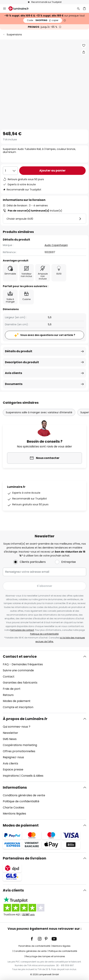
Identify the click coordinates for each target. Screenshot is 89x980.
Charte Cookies (14, 808)
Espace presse (13, 769)
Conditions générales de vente (24, 795)
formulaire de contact (22, 630)
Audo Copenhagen (56, 245)
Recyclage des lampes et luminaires (45, 956)
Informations (15, 787)
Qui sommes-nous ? (17, 727)
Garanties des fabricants (20, 683)
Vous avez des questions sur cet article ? (48, 335)
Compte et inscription (18, 707)
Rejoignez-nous (13, 757)
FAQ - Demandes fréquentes (23, 664)
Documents (14, 384)
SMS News (10, 739)
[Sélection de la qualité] (10, 171)
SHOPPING (43, 20)
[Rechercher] (78, 8)
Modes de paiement (17, 701)
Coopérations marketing (20, 745)
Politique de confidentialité (44, 634)
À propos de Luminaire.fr (25, 719)
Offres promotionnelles (19, 751)
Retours (8, 695)
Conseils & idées (32, 776)
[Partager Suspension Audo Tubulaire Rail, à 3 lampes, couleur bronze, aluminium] (84, 52)
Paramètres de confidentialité (34, 946)
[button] (84, 45)
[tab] (44, 682)
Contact (9, 677)
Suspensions (14, 35)
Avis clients (13, 373)
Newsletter (10, 733)
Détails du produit (19, 351)
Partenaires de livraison (24, 858)
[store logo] (21, 8)
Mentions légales (14, 814)
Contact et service (20, 656)
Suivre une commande (18, 670)
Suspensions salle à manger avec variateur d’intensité (39, 412)
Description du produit (22, 362)
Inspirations (11, 776)
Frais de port (12, 689)
